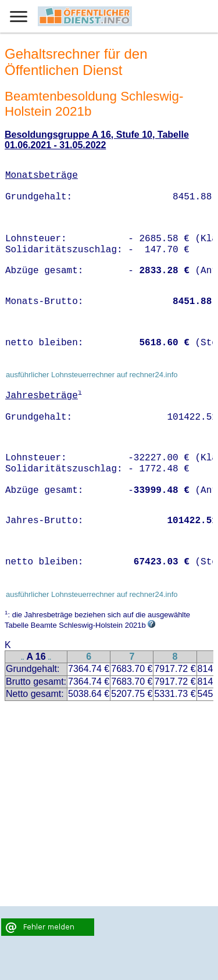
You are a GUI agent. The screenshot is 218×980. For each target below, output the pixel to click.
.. (23, 658)
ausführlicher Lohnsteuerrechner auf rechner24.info (92, 375)
